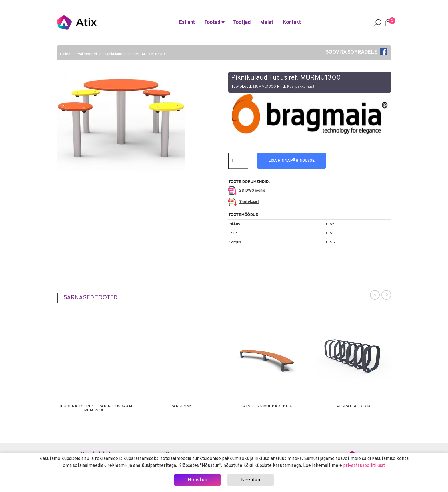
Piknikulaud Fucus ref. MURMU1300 (134, 54)
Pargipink (181, 406)
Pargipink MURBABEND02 (267, 406)
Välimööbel (87, 54)
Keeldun (251, 480)
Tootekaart (249, 202)
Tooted (214, 23)
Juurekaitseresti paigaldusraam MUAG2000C (96, 408)
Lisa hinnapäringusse (291, 161)
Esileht (187, 23)
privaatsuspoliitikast (364, 466)
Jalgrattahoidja (353, 406)
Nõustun (198, 480)
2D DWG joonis (252, 191)
